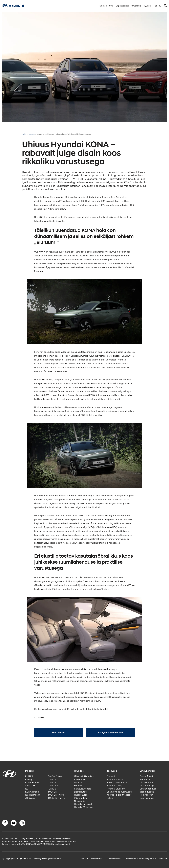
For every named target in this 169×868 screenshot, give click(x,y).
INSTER (29, 776)
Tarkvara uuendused (117, 783)
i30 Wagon (31, 798)
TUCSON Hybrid (56, 795)
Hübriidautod (81, 795)
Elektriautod (80, 792)
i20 (27, 789)
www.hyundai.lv (54, 841)
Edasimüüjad (146, 776)
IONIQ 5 (52, 780)
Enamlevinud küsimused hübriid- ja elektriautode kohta (119, 795)
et (156, 6)
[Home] (13, 6)
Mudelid (103, 6)
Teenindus (145, 780)
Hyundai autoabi (115, 780)
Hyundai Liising (115, 786)
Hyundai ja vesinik (83, 804)
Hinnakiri (79, 786)
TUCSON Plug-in (56, 798)
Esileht (25, 134)
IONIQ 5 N (53, 786)
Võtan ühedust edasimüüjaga (147, 784)
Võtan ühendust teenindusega (148, 790)
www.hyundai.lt (69, 841)
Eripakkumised (122, 6)
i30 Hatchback (33, 795)
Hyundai (147, 6)
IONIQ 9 (52, 789)
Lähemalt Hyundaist (84, 776)
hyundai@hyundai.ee (62, 839)
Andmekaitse (97, 859)
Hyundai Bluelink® (116, 789)
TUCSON (52, 792)
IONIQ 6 (52, 783)
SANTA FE (30, 786)
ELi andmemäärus (113, 859)
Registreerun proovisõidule (147, 796)
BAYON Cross (55, 776)
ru (160, 6)
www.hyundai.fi (38, 841)
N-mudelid (80, 801)
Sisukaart (163, 859)
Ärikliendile (80, 780)
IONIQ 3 (29, 780)
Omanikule (136, 6)
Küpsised (84, 859)
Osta (111, 6)
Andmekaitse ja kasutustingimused (140, 859)
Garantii (111, 776)
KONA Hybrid (32, 792)
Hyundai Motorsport (84, 807)
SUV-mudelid (81, 798)
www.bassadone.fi (61, 844)
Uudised (32, 134)
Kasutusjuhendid (83, 789)
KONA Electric (33, 783)
